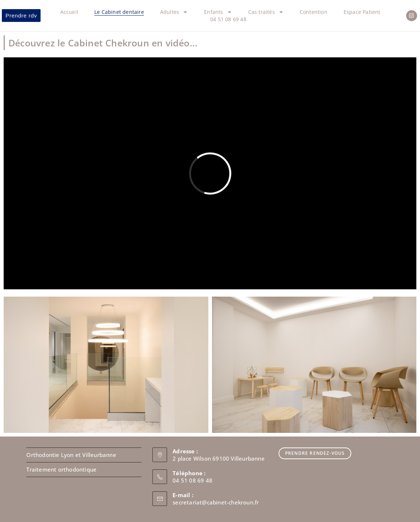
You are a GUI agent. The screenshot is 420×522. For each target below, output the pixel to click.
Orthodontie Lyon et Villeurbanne (71, 455)
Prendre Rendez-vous (315, 453)
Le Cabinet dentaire (119, 12)
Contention (314, 12)
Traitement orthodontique (61, 469)
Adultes (174, 12)
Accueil (69, 12)
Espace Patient (362, 12)
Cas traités (266, 12)
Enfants (218, 12)
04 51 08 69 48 (228, 19)
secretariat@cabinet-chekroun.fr (216, 502)
